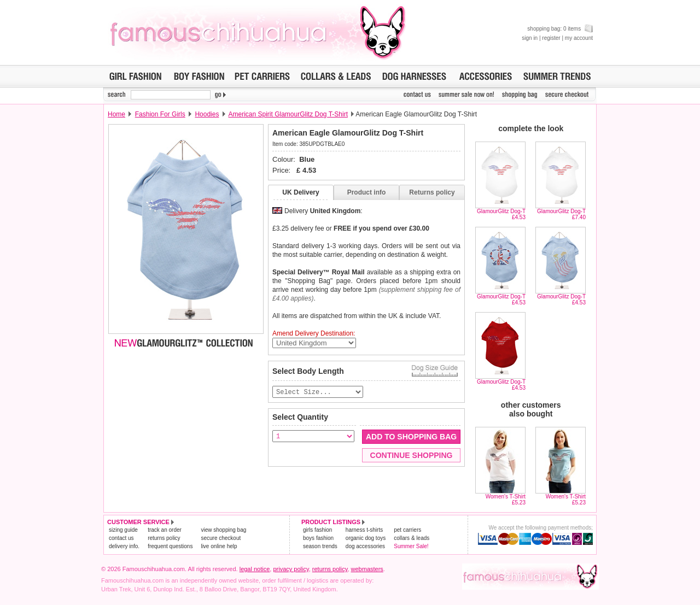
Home (116, 114)
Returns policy (432, 192)
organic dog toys (366, 538)
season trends (320, 546)
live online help (219, 546)
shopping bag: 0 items (560, 29)
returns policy (164, 538)
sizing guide (123, 530)
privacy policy (291, 569)
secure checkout (221, 538)
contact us (121, 538)
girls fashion (317, 530)
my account (579, 38)
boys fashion (318, 538)
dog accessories (365, 546)
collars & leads (412, 538)
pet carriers (407, 530)
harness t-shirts (364, 530)
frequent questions (170, 546)
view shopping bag (223, 530)
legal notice (255, 569)
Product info (367, 192)
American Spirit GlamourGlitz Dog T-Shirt (288, 114)
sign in (530, 38)
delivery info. (124, 546)
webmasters (367, 569)
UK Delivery (301, 192)
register (551, 38)
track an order (165, 530)
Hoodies (207, 114)
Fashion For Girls (160, 114)
